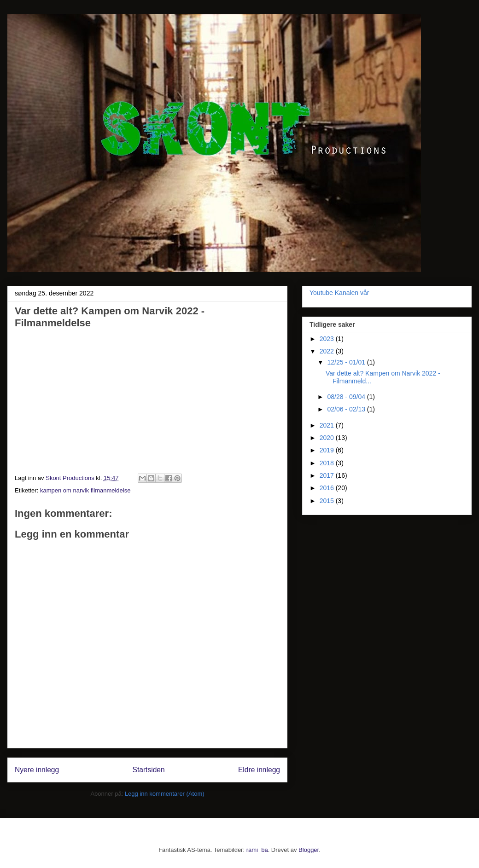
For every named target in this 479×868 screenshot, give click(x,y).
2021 (328, 425)
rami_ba (257, 850)
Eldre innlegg (259, 770)
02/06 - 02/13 (347, 409)
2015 (328, 501)
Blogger (309, 850)
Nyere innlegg (37, 770)
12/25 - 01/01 (347, 362)
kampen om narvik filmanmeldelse (85, 490)
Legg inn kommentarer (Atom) (165, 794)
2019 (328, 450)
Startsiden (148, 770)
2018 (328, 463)
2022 (328, 351)
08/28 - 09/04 (347, 397)
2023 (328, 339)
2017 (328, 475)
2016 (328, 488)
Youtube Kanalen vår (339, 293)
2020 (328, 438)
